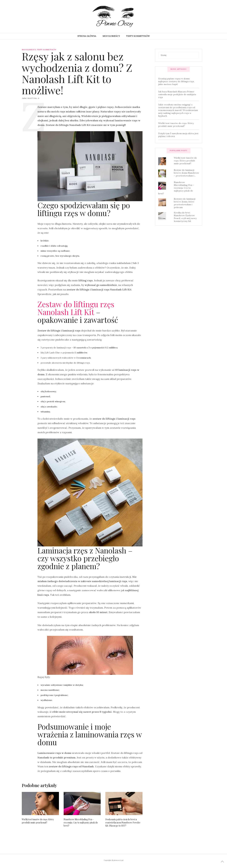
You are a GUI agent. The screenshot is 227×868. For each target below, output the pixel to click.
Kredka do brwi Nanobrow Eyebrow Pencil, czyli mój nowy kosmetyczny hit (185, 217)
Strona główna (87, 36)
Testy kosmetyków (138, 36)
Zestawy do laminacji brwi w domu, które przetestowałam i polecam (185, 203)
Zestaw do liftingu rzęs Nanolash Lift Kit (76, 308)
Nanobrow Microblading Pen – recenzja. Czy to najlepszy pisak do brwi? (81, 823)
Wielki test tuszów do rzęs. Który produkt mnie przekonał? (38, 821)
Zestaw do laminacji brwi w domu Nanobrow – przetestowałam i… (186, 173)
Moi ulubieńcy (111, 36)
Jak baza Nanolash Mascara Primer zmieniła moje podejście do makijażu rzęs (177, 94)
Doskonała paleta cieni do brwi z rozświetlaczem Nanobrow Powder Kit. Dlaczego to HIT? (123, 823)
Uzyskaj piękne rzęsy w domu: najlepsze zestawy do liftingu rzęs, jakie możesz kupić (176, 81)
